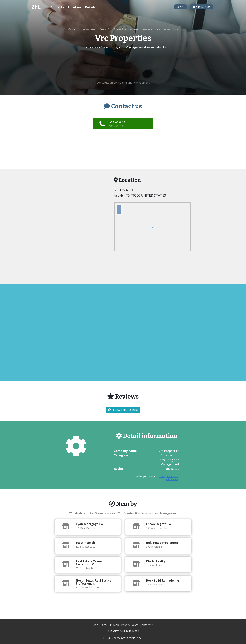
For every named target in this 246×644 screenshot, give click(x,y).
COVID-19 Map (110, 625)
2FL (36, 7)
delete (175, 479)
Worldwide (73, 29)
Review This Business (123, 410)
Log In (180, 7)
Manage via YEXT (169, 476)
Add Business (201, 7)
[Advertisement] (123, 65)
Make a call (119, 124)
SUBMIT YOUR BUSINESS (123, 631)
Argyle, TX (105, 29)
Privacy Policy (130, 625)
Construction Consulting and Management (133, 29)
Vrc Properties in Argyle (168, 29)
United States (89, 29)
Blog (96, 625)
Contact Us (147, 625)
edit (168, 479)
